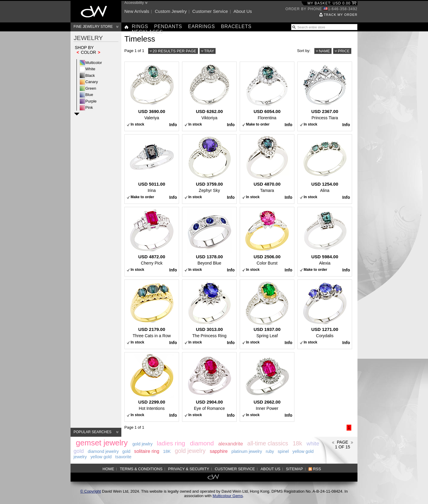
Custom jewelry (171, 11)
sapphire (219, 451)
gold (126, 451)
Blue (89, 95)
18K (167, 451)
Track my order (341, 15)
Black (90, 75)
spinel (283, 451)
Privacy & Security (189, 469)
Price (344, 51)
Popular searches (93, 432)
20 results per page (175, 51)
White (90, 69)
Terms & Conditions (141, 469)
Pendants (168, 26)
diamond (202, 443)
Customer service (210, 11)
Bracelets (236, 26)
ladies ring (171, 443)
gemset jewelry (102, 443)
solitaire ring (147, 451)
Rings (140, 26)
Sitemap (295, 469)
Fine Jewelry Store (93, 27)
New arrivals (137, 11)
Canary (92, 82)
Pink (89, 107)
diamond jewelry (103, 451)
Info (173, 125)
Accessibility (134, 3)
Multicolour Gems (228, 496)
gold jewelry (190, 451)
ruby (270, 451)
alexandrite (231, 444)
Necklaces (147, 32)
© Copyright (91, 491)
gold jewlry (143, 444)
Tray (209, 51)
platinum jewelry (247, 451)
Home (108, 469)
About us (243, 11)
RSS (317, 469)
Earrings (201, 26)
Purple (91, 101)
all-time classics (268, 443)
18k (297, 443)
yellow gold (101, 457)
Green (91, 88)
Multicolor (94, 63)
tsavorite (123, 457)
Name (325, 51)
